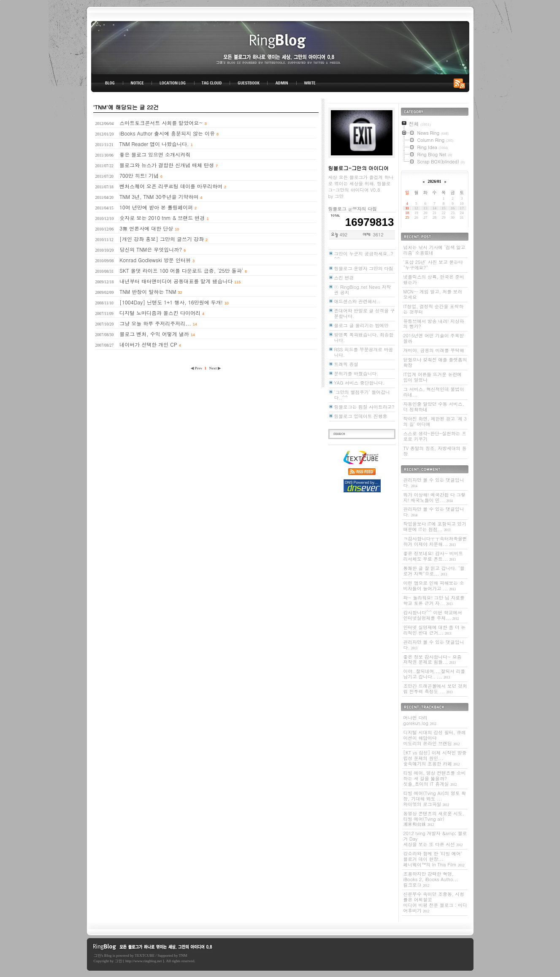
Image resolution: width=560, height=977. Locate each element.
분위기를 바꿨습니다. (356, 373)
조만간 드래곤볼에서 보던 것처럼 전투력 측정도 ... (435, 689)
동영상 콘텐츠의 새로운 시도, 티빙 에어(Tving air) (434, 819)
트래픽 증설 (346, 364)
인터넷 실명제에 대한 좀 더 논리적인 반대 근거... (435, 630)
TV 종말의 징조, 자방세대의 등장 (435, 451)
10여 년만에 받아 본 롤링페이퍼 (156, 207)
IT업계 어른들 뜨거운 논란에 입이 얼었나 (433, 377)
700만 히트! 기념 (139, 175)
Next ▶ (215, 368)
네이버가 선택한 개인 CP (148, 344)
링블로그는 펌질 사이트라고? (364, 407)
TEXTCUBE (145, 955)
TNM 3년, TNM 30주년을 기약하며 (159, 197)
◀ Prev (197, 368)
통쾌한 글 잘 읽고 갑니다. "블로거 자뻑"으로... (434, 571)
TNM (183, 955)
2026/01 (435, 181)
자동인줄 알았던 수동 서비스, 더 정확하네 (434, 407)
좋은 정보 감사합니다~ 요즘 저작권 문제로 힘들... (433, 659)
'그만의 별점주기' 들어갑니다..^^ (362, 395)
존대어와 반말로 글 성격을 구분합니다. (365, 313)
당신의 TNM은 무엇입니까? (151, 249)
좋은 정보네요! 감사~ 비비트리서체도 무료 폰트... (433, 556)
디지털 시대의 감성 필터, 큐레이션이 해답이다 (435, 738)
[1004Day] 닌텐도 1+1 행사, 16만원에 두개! (171, 302)
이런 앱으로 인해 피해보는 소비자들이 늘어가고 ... (434, 586)
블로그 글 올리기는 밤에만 (362, 325)
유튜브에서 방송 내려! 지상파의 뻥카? (434, 324)
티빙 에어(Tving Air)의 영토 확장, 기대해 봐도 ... (435, 799)
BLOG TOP (107, 83)
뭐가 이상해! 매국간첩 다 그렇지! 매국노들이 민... (435, 497)
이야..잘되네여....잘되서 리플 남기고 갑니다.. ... (434, 674)
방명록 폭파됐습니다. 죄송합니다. (364, 337)
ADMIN (282, 83)
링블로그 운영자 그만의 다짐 (364, 268)
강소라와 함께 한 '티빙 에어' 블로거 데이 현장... (434, 859)
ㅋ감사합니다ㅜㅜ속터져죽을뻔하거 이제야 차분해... (435, 541)
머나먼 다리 (420, 720)
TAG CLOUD (212, 83)
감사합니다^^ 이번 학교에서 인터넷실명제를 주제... (433, 615)
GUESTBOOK (249, 83)
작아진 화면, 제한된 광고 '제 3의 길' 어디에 (435, 421)
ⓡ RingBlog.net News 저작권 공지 (363, 290)
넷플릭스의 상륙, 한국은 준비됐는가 (434, 280)
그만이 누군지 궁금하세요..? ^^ (364, 256)
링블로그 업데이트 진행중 (361, 416)
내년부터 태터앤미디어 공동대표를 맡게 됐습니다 (176, 281)
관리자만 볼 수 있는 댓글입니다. (434, 483)
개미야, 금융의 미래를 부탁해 (434, 350)
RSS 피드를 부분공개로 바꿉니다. (364, 352)
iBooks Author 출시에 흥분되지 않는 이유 (167, 133)
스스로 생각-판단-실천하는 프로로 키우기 (435, 436)
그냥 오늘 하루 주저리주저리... (155, 323)
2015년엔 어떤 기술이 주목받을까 (434, 338)
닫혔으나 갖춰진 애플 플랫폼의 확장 (435, 362)
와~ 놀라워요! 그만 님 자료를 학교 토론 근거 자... (434, 600)
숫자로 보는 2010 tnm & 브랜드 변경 (162, 218)
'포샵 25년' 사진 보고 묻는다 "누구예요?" (433, 265)
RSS (461, 83)
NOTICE (138, 83)
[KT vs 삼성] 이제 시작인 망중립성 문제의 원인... (435, 758)
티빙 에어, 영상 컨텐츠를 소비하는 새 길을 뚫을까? (435, 778)
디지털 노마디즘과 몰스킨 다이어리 (160, 313)
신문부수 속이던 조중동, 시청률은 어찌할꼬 (435, 902)
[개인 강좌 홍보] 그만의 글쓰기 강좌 (162, 239)
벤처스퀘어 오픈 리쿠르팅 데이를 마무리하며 (171, 186)
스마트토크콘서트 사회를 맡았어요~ (161, 123)
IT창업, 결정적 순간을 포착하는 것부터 (434, 309)
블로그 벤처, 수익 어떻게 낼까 (154, 334)
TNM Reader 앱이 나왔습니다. (154, 144)
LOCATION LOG (173, 83)
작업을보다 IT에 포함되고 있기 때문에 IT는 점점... (435, 526)
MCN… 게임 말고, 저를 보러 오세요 (433, 294)
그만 (97, 955)
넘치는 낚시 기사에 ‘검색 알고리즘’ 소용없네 (434, 250)
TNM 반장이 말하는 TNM (148, 292)
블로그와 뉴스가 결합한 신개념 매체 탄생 (167, 165)
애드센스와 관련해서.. (357, 301)
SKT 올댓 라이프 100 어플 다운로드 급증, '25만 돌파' (181, 270)
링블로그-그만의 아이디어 (280, 47)
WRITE (309, 83)
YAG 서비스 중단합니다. (359, 383)
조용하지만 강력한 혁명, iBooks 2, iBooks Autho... (431, 879)
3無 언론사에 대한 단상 (146, 228)
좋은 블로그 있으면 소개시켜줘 (155, 154)
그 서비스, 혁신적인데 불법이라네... (434, 392)
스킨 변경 (344, 278)
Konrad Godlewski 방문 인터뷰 (155, 260)
